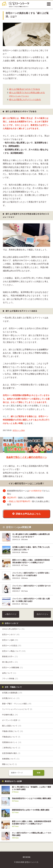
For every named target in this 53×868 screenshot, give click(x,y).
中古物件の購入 (10, 715)
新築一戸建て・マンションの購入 (17, 704)
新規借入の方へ (10, 656)
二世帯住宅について (11, 748)
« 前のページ (11, 614)
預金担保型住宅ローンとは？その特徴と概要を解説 (32, 798)
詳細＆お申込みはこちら (28, 514)
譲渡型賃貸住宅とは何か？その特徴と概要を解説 (31, 810)
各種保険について (11, 759)
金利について (9, 673)
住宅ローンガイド (11, 635)
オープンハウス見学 (11, 720)
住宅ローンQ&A (19, 430)
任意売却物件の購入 (11, 753)
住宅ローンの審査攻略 (13, 668)
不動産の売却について (13, 731)
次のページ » (42, 614)
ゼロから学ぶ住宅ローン (13, 629)
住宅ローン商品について (14, 651)
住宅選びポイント (11, 698)
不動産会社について (11, 737)
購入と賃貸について (12, 726)
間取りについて (9, 764)
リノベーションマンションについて (17, 709)
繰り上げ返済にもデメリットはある (25, 100)
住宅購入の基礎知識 (12, 693)
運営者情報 (26, 857)
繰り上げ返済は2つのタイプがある (25, 89)
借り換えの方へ (10, 662)
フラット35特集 (10, 679)
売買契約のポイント (12, 742)
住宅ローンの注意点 (12, 646)
